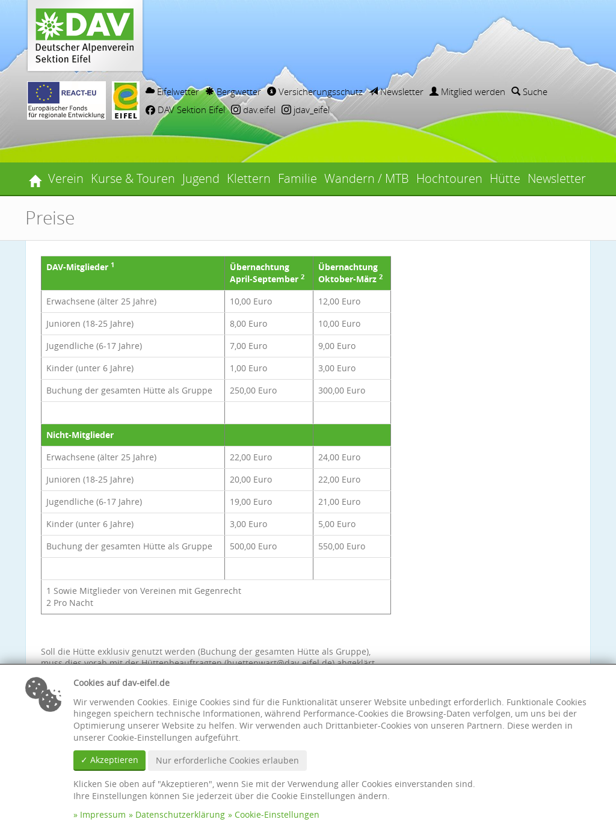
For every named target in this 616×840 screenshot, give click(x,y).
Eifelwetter (172, 91)
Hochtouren (449, 178)
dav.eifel (253, 110)
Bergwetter (233, 91)
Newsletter (396, 91)
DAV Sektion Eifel (185, 110)
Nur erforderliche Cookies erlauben (227, 760)
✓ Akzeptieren (109, 760)
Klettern (249, 178)
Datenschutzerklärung (180, 814)
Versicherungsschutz (315, 91)
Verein (66, 178)
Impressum (103, 814)
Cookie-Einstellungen (277, 814)
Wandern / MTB (367, 178)
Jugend (201, 178)
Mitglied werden (467, 91)
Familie (297, 178)
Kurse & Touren (133, 178)
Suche (529, 91)
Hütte (505, 178)
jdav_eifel (306, 110)
